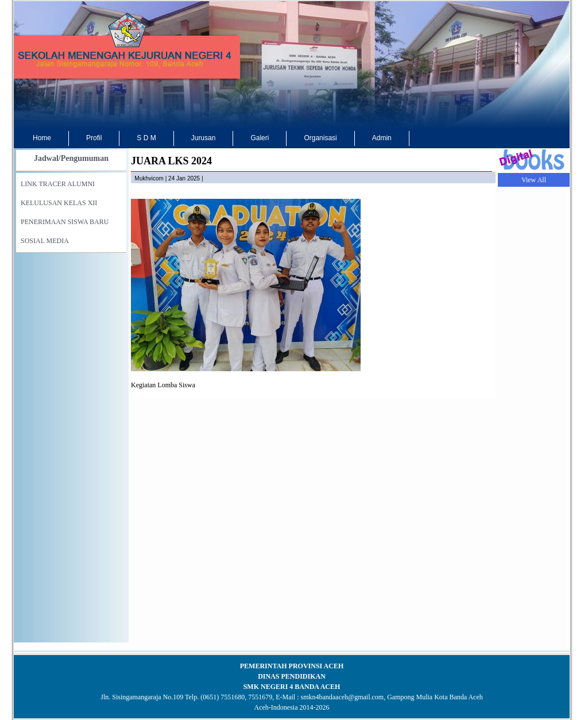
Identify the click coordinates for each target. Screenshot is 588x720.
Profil (94, 138)
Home (42, 138)
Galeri (260, 138)
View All (534, 180)
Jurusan (204, 138)
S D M (146, 138)
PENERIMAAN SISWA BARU (65, 222)
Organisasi (320, 138)
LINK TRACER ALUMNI (58, 184)
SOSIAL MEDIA (45, 241)
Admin (382, 138)
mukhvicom (149, 178)
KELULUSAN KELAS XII (59, 203)
